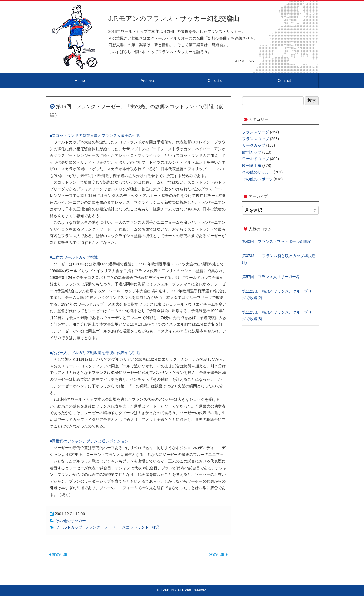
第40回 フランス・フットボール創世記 (277, 241)
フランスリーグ (256, 132)
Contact (284, 81)
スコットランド (135, 527)
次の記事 (218, 554)
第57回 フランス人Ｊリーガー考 (271, 277)
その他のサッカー (71, 521)
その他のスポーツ (258, 179)
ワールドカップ (69, 527)
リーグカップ (254, 145)
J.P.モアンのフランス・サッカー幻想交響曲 (174, 18)
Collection (216, 81)
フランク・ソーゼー (102, 527)
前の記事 (58, 554)
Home (80, 81)
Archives (148, 81)
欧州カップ (252, 152)
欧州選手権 (252, 166)
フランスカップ (256, 139)
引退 (155, 527)
